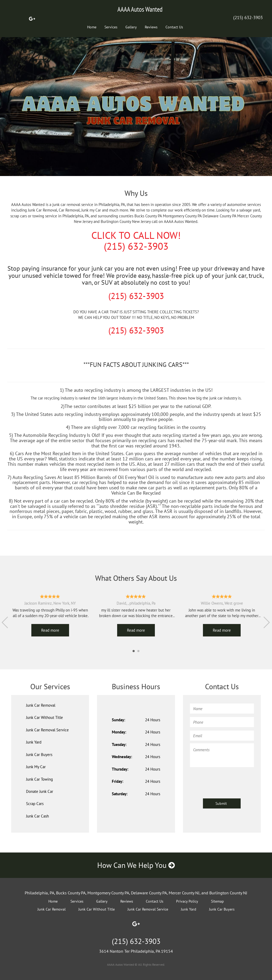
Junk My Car (36, 767)
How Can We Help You (136, 865)
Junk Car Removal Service (47, 730)
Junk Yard (34, 742)
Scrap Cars (35, 804)
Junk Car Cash (37, 816)
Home (92, 27)
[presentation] (230, 780)
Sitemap (217, 901)
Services (111, 27)
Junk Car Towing (39, 779)
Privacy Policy (187, 901)
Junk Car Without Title (44, 717)
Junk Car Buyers (39, 755)
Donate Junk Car (40, 791)
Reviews (151, 27)
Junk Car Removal (41, 705)
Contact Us (174, 27)
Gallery (131, 27)
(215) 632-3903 (248, 17)
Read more (50, 630)
